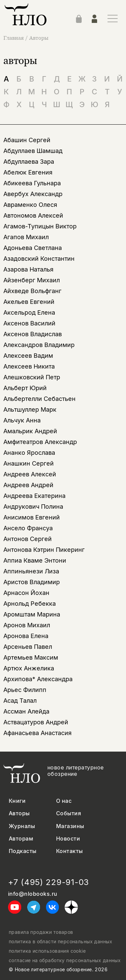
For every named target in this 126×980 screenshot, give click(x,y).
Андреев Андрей (28, 485)
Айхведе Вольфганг (32, 291)
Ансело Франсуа (28, 528)
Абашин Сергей (27, 140)
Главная (14, 38)
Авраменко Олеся (30, 205)
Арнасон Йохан (26, 593)
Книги (17, 801)
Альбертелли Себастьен (39, 399)
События (69, 813)
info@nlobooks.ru (33, 894)
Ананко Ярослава (29, 453)
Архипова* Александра (38, 679)
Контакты (70, 851)
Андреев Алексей (30, 474)
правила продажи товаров (41, 932)
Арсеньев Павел (28, 647)
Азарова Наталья (28, 269)
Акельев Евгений (29, 302)
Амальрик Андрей (30, 431)
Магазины (70, 826)
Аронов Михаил (27, 625)
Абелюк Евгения (28, 172)
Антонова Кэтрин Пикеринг (44, 550)
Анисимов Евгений (32, 517)
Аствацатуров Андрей (36, 722)
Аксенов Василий (29, 323)
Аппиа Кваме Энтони (35, 560)
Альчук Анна (22, 420)
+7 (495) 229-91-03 (49, 882)
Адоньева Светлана (33, 248)
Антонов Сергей (28, 539)
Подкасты (23, 851)
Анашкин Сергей (29, 463)
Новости (68, 839)
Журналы (22, 826)
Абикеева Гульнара (32, 183)
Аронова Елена (26, 636)
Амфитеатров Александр (40, 442)
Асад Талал (20, 701)
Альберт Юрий (25, 388)
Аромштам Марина (32, 614)
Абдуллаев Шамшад (33, 151)
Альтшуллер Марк (30, 409)
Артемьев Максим (31, 657)
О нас (64, 801)
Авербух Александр (33, 194)
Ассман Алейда (26, 711)
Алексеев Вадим (28, 356)
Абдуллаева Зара (29, 162)
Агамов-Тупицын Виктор (40, 226)
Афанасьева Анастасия (37, 733)
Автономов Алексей (33, 215)
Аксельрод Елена (29, 312)
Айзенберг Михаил (32, 280)
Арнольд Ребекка (30, 604)
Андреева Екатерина (34, 496)
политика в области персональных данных (60, 942)
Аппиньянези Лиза (31, 571)
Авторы (39, 38)
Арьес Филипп (25, 690)
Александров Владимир (39, 345)
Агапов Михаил (26, 237)
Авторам (21, 839)
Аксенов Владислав (33, 334)
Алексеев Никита (29, 366)
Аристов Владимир (32, 582)
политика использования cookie (47, 951)
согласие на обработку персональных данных (65, 960)
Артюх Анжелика (29, 668)
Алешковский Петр (32, 377)
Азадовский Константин (39, 259)
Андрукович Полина (33, 507)
